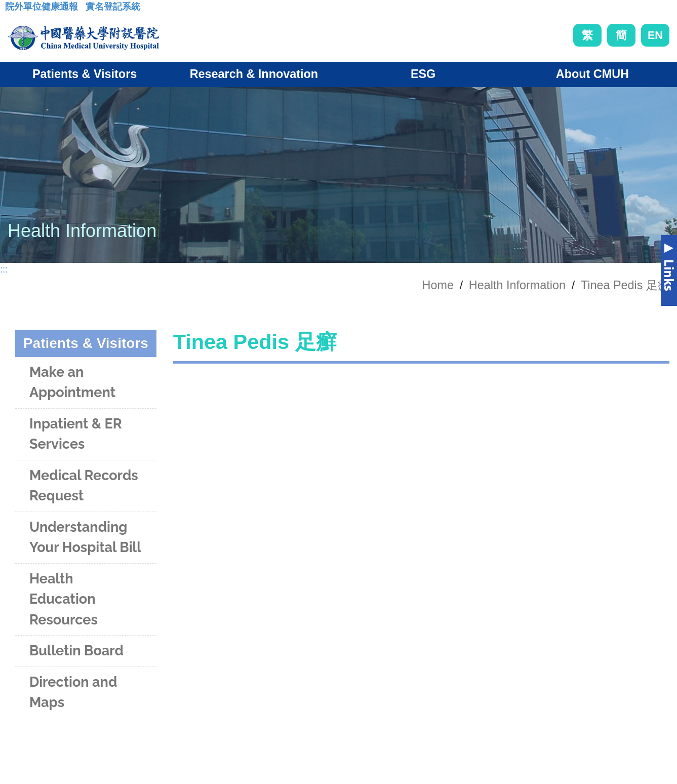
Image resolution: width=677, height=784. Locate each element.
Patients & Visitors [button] (85, 74)
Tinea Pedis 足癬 (625, 285)
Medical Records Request (84, 486)
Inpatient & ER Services (76, 434)
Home (438, 285)
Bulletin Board (76, 651)
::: (13, 10)
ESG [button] (423, 74)
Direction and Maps (73, 692)
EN (655, 35)
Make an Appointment (72, 382)
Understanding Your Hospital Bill (85, 537)
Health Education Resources (64, 599)
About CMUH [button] (592, 74)
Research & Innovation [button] (254, 74)
